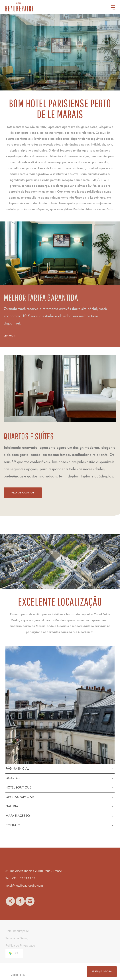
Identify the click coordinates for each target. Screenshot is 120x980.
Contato (13, 825)
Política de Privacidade (20, 946)
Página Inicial (17, 769)
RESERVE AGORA (102, 972)
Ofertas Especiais (20, 797)
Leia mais (23, 336)
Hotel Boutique (18, 788)
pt (16, 953)
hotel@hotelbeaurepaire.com (24, 886)
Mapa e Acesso (18, 816)
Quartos (13, 778)
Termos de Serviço (18, 938)
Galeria (12, 807)
